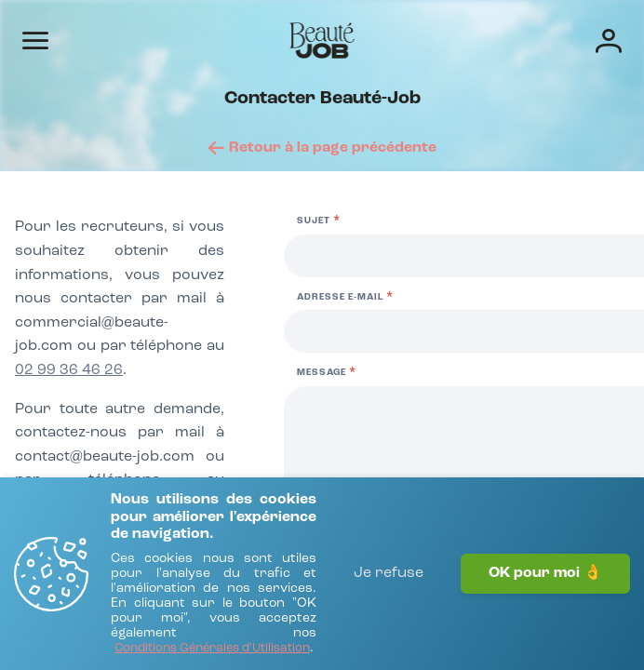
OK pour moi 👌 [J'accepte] (545, 573)
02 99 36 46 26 (69, 370)
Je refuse (389, 573)
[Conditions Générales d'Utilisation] (212, 649)
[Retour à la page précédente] (322, 148)
